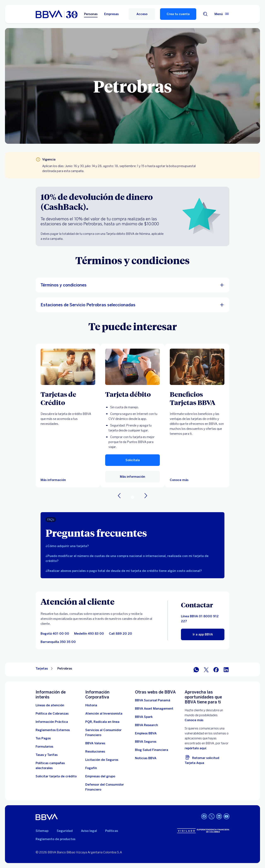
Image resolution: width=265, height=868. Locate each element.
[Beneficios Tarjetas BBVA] (197, 398)
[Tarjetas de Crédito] (68, 398)
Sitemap (42, 831)
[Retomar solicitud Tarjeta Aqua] (207, 760)
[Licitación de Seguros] (102, 760)
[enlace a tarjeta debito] (132, 367)
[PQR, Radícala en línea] (102, 722)
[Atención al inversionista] (104, 714)
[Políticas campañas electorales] (58, 766)
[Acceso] (142, 14)
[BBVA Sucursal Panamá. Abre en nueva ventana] (153, 700)
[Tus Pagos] (43, 738)
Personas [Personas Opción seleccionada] (91, 14)
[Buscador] (205, 14)
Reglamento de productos (55, 839)
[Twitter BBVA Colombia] (212, 817)
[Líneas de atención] (50, 705)
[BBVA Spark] (144, 717)
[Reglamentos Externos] (53, 730)
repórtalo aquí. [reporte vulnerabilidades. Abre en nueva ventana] (196, 748)
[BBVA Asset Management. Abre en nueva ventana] (154, 709)
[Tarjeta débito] (132, 394)
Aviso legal (89, 831)
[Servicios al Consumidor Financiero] (108, 733)
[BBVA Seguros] (146, 742)
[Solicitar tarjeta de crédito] (56, 776)
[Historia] (91, 705)
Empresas (111, 14)
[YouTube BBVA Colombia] (226, 817)
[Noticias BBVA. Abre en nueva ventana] (146, 758)
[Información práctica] (52, 722)
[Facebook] (216, 669)
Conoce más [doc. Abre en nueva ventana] (194, 720)
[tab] (132, 546)
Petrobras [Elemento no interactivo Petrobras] (65, 669)
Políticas (112, 831)
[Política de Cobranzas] (52, 714)
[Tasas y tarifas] (47, 755)
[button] (132, 460)
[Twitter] (206, 669)
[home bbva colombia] (57, 14)
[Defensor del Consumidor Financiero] (108, 787)
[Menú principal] (222, 14)
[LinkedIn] (226, 669)
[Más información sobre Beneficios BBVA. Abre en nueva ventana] (197, 367)
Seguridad (65, 831)
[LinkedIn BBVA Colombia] (219, 817)
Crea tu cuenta (178, 14)
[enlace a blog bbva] (152, 750)
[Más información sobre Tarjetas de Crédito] (68, 367)
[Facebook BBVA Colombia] (204, 817)
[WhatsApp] (196, 669)
